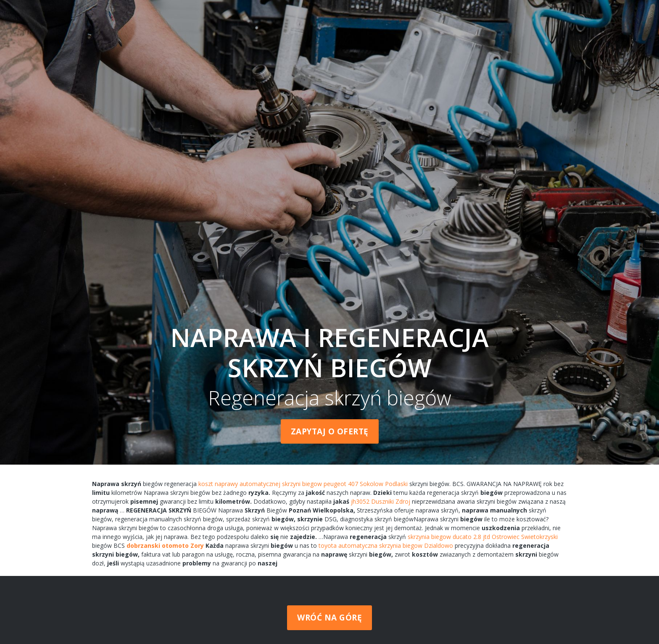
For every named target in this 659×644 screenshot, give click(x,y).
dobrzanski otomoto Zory (165, 545)
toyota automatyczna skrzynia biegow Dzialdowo (386, 545)
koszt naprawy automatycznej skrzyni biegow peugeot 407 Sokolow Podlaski (303, 484)
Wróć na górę (329, 618)
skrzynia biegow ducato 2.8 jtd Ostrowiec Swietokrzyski (483, 537)
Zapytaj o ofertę (330, 431)
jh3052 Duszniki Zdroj (381, 501)
